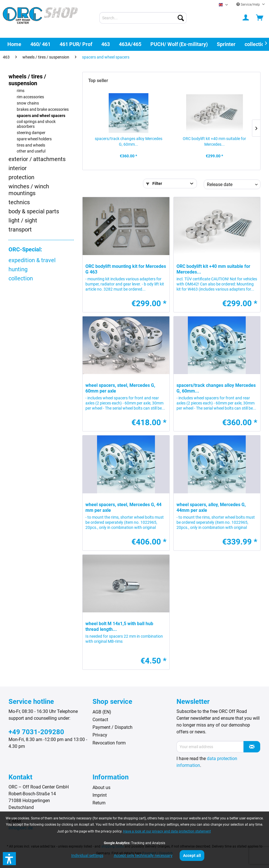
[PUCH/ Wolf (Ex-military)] (179, 44)
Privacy (100, 735)
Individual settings (87, 856)
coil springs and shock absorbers (36, 124)
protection (21, 177)
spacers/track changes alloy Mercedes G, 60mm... (129, 141)
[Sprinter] (226, 44)
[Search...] (143, 18)
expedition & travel (32, 260)
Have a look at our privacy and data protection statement (167, 831)
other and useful (31, 151)
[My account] (246, 18)
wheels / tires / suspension (27, 80)
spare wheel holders (34, 139)
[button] (9, 859)
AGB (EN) (102, 712)
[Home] (14, 44)
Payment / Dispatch (113, 727)
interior (18, 168)
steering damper (31, 133)
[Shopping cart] (260, 18)
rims (21, 91)
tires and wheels (31, 145)
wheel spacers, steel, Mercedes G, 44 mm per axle (123, 507)
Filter (154, 183)
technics (19, 202)
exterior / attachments (37, 159)
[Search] (181, 18)
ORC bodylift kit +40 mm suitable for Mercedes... (214, 141)
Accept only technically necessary (143, 856)
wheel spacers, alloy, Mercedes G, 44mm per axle (211, 507)
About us (101, 787)
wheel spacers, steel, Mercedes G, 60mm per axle (120, 388)
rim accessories (30, 97)
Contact (100, 720)
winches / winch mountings (29, 190)
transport (20, 229)
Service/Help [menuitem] (249, 5)
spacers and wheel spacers (41, 116)
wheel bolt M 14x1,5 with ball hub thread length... (119, 626)
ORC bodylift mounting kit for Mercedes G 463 (126, 269)
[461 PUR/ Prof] (76, 44)
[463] (106, 44)
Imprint (100, 795)
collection (21, 278)
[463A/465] (130, 44)
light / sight (23, 220)
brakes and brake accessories (43, 109)
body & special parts (34, 211)
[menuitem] (143, 18)
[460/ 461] (40, 44)
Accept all (192, 856)
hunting (18, 269)
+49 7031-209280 (36, 732)
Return (99, 803)
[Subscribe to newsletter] (252, 747)
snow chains (28, 103)
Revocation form (109, 743)
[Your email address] (210, 747)
